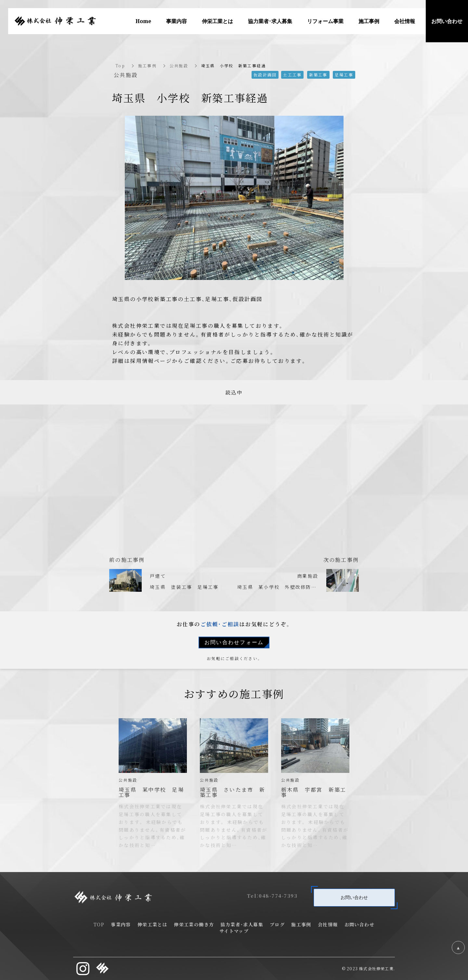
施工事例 (147, 66)
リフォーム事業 (325, 21)
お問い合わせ (354, 897)
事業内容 (176, 21)
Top (120, 66)
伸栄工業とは (217, 21)
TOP (99, 924)
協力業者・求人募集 (242, 924)
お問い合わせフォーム (234, 642)
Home (143, 21)
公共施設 (179, 66)
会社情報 (405, 21)
